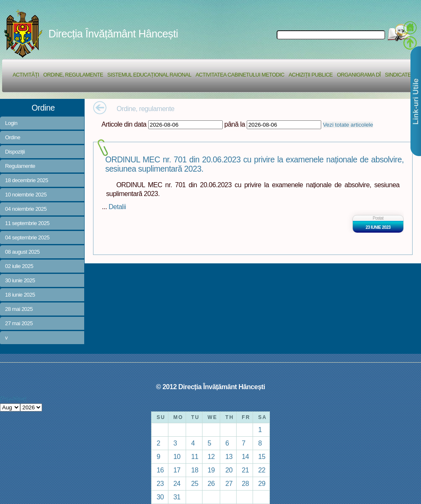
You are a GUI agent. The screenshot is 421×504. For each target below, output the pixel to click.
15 (262, 456)
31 (177, 497)
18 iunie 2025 (20, 295)
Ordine (13, 137)
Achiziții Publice (310, 75)
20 (229, 470)
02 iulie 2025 (19, 266)
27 (229, 483)
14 (245, 456)
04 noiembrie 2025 (26, 209)
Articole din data (124, 124)
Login (11, 123)
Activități (26, 75)
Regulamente (20, 166)
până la (235, 124)
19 (211, 470)
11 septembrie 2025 (27, 223)
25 (195, 483)
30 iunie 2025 (20, 280)
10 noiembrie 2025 (26, 195)
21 (245, 470)
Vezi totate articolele (348, 125)
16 (160, 470)
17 (177, 470)
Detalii (117, 207)
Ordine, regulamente (73, 75)
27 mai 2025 (19, 323)
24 (177, 483)
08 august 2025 (22, 252)
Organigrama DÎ (359, 75)
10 (177, 456)
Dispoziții (15, 152)
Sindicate (398, 75)
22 (262, 470)
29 (262, 483)
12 (211, 456)
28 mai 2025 (19, 309)
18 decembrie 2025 (27, 180)
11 (195, 456)
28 (245, 483)
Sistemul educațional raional (149, 75)
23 (160, 483)
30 (160, 497)
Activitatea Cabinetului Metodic (240, 75)
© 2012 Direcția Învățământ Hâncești (211, 387)
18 (195, 470)
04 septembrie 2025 (27, 237)
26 (211, 483)
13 (229, 456)
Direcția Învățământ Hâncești (113, 34)
